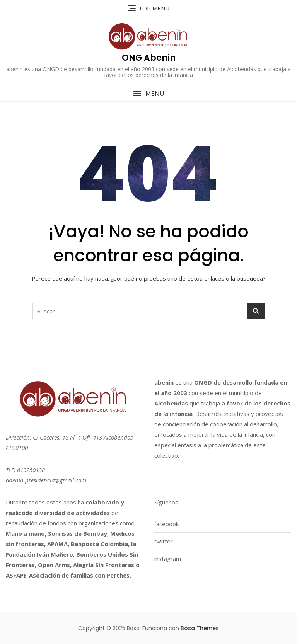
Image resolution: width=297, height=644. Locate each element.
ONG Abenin (149, 58)
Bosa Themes (200, 628)
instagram (168, 559)
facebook (166, 524)
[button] (148, 94)
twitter (164, 541)
